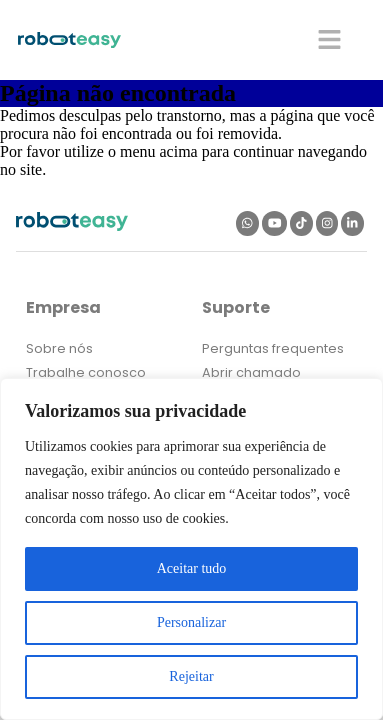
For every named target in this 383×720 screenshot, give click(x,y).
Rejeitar (191, 676)
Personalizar (191, 622)
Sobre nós (59, 348)
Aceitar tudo (192, 568)
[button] (330, 39)
